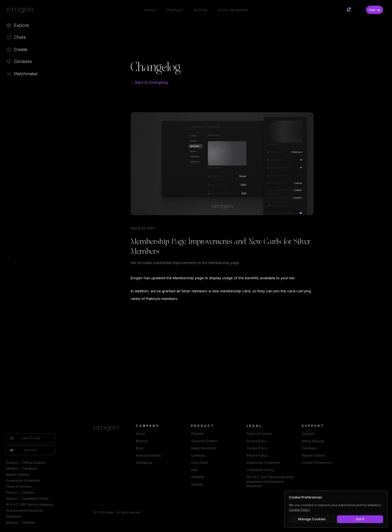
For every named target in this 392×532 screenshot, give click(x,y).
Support (12, 463)
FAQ (194, 470)
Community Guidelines (23, 481)
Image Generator (203, 448)
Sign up (375, 10)
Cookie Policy (257, 448)
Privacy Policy (257, 441)
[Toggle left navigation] (9, 258)
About (150, 10)
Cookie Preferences (317, 463)
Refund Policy (257, 455)
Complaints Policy (35, 498)
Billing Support (34, 463)
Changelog (144, 463)
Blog (139, 448)
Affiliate (12, 469)
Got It (360, 519)
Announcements (148, 455)
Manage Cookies (312, 519)
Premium (175, 10)
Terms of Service (19, 487)
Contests (198, 455)
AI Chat (201, 10)
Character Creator (204, 441)
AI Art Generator (233, 10)
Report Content (18, 475)
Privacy (11, 493)
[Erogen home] (22, 10)
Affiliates (198, 477)
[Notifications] (348, 10)
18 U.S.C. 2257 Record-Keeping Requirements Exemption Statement (29, 510)
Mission (12, 522)
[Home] (108, 429)
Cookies (28, 493)
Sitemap (29, 522)
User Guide (200, 463)
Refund (11, 498)
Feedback (30, 469)
